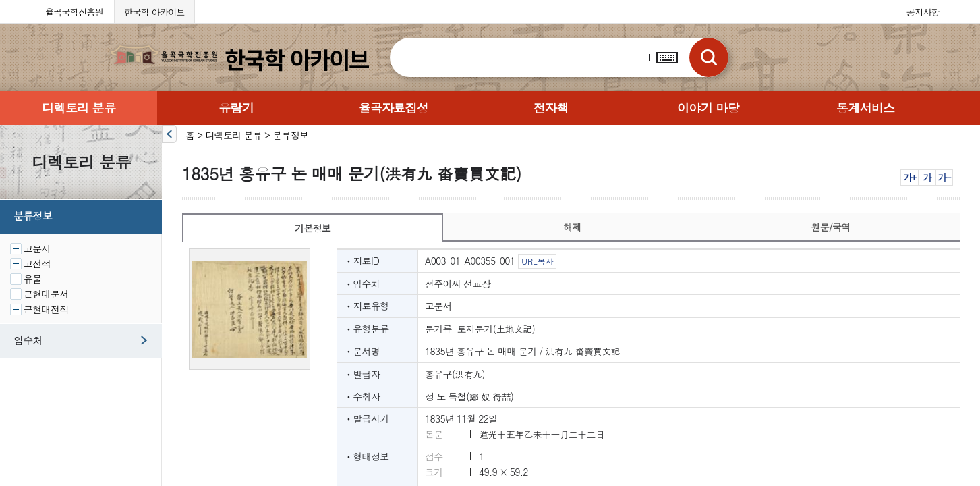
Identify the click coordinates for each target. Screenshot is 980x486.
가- (944, 177)
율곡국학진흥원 (74, 12)
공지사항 (923, 12)
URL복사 (537, 261)
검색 (709, 57)
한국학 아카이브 (154, 12)
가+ (910, 177)
